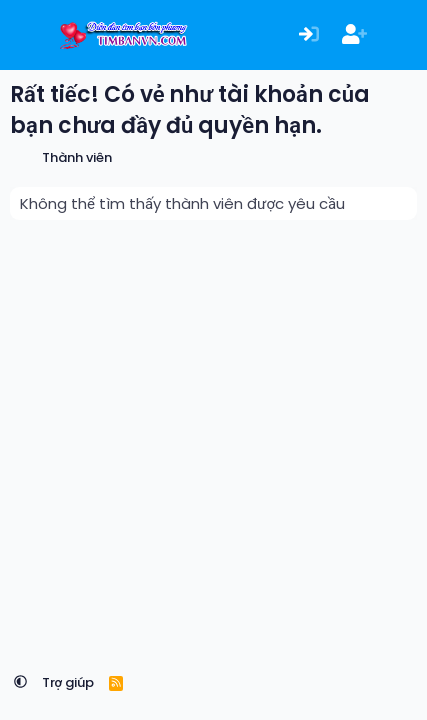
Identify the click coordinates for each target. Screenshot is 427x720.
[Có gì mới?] (400, 35)
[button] (20, 682)
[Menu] (27, 35)
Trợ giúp (68, 682)
